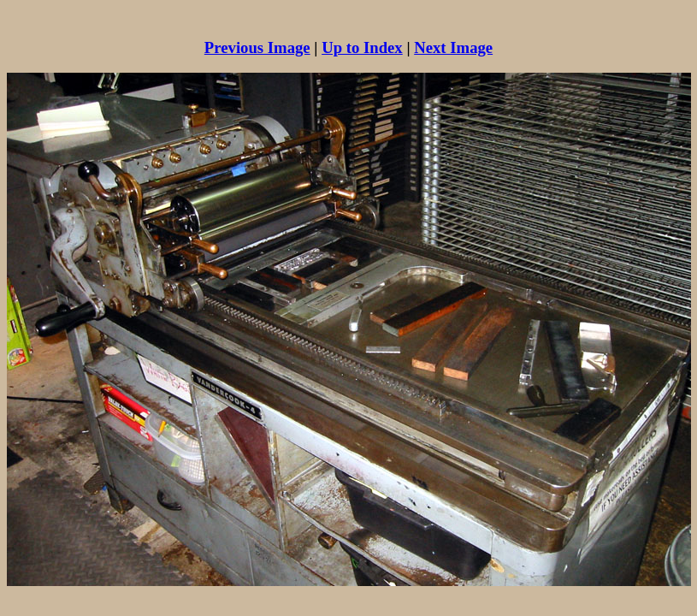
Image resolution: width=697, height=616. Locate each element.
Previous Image (257, 47)
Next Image (453, 47)
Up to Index (362, 47)
